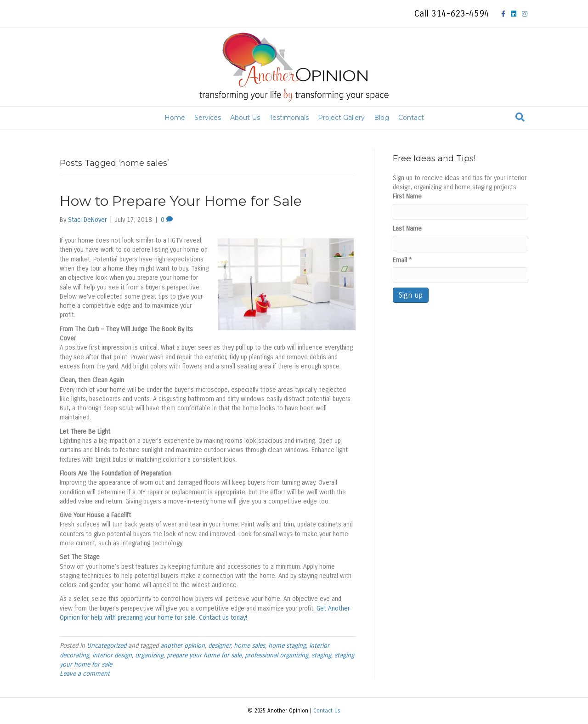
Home (175, 118)
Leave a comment (85, 674)
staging (321, 655)
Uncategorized (107, 646)
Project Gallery (341, 118)
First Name (407, 196)
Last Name (407, 229)
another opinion (183, 646)
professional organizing (277, 655)
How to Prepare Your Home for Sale (181, 201)
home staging (287, 646)
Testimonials (289, 118)
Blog (382, 118)
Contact (411, 118)
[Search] (520, 117)
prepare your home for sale (204, 655)
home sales (249, 646)
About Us (245, 118)
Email (402, 260)
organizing (149, 655)
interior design (112, 655)
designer (219, 646)
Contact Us (327, 711)
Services (208, 118)
